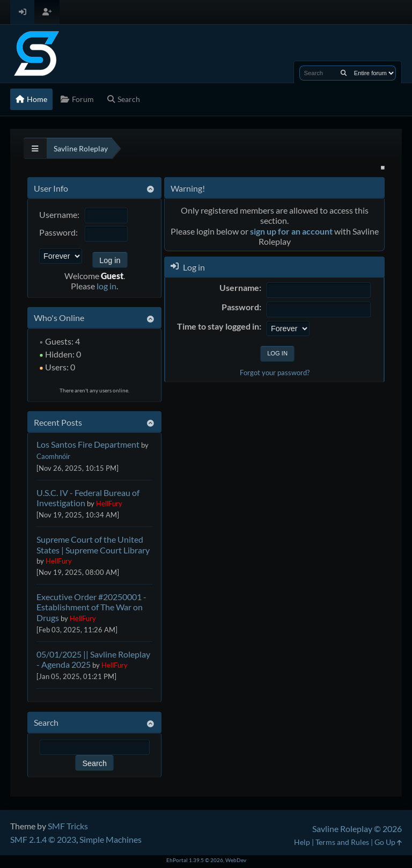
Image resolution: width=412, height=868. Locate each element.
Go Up (388, 842)
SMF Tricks (68, 826)
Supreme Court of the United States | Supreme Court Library (93, 544)
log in (106, 286)
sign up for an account (291, 231)
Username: (59, 214)
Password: (58, 232)
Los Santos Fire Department (88, 444)
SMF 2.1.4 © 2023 (43, 839)
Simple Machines (111, 839)
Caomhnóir (53, 456)
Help (302, 842)
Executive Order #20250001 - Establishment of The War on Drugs (91, 607)
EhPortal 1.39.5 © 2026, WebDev (206, 860)
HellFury (109, 504)
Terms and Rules (342, 842)
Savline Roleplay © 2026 (357, 829)
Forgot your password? (275, 373)
